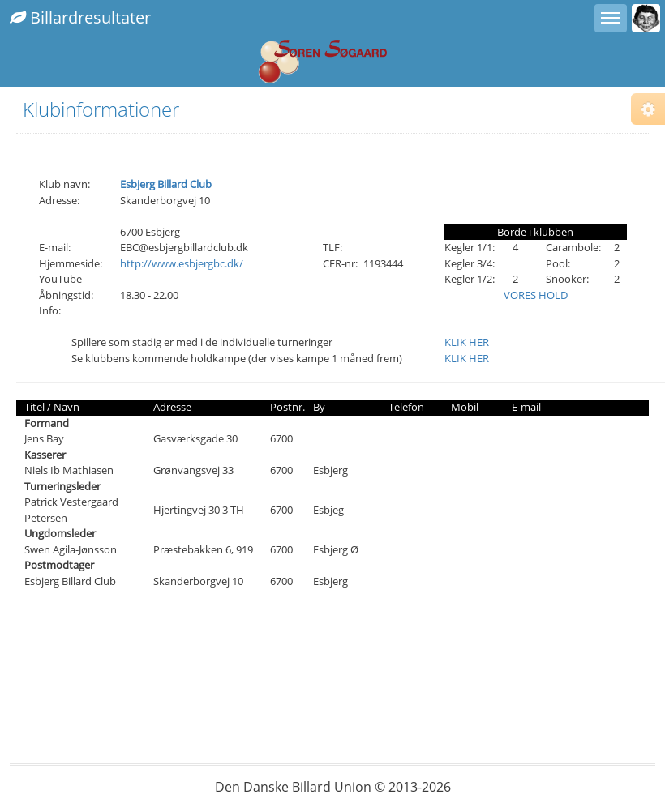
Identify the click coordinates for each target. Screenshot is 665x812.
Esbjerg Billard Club (166, 184)
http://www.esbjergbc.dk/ (182, 263)
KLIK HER (467, 342)
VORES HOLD (536, 295)
